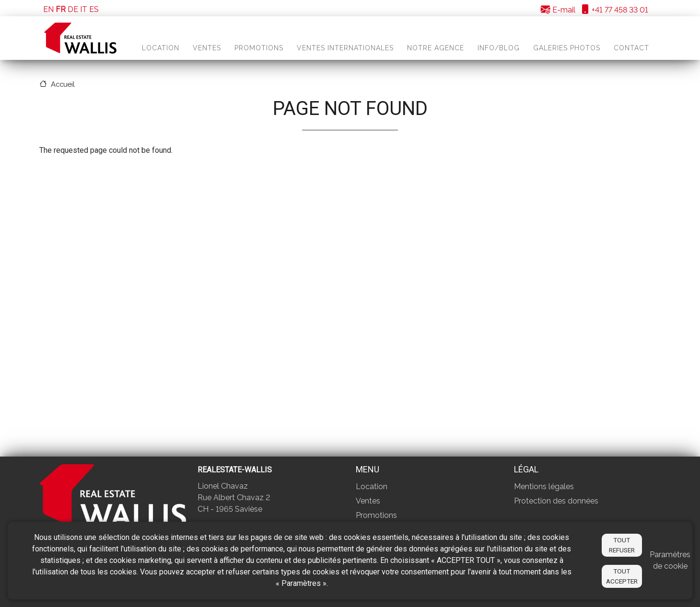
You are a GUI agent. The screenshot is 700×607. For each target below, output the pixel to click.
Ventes (207, 48)
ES (94, 9)
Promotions (259, 48)
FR (61, 9)
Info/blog (499, 48)
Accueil (63, 84)
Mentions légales (544, 487)
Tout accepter (622, 576)
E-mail (558, 10)
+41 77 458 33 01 (614, 10)
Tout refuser (622, 545)
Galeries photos (567, 48)
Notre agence (436, 48)
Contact (631, 48)
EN (48, 9)
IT (84, 9)
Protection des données (556, 501)
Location (161, 48)
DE (73, 9)
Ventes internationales (345, 48)
